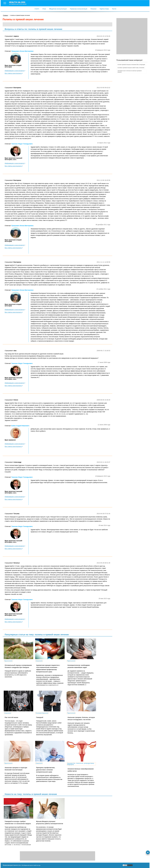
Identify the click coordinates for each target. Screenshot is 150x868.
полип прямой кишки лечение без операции (131, 65)
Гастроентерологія (42, 713)
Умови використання (10, 865)
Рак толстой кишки (11, 717)
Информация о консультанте (15, 71)
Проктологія (8, 661)
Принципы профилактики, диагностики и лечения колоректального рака (45, 770)
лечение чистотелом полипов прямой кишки (130, 71)
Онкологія (39, 661)
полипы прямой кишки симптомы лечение (131, 68)
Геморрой (40, 717)
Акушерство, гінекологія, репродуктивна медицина (81, 764)
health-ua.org (19, 3)
